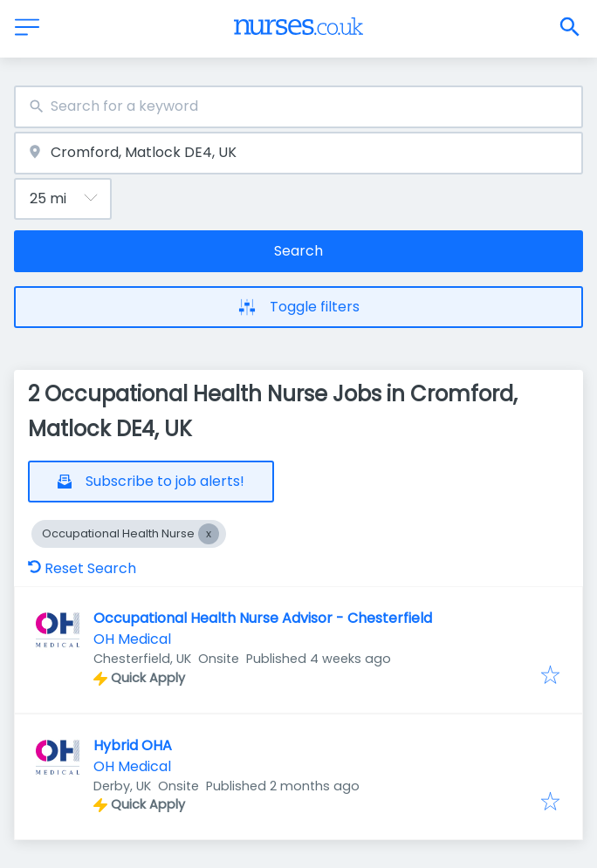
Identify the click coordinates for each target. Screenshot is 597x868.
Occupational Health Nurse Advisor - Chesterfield (263, 618)
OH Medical (132, 639)
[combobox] (298, 107)
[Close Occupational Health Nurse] (209, 534)
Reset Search (82, 568)
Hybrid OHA (133, 745)
